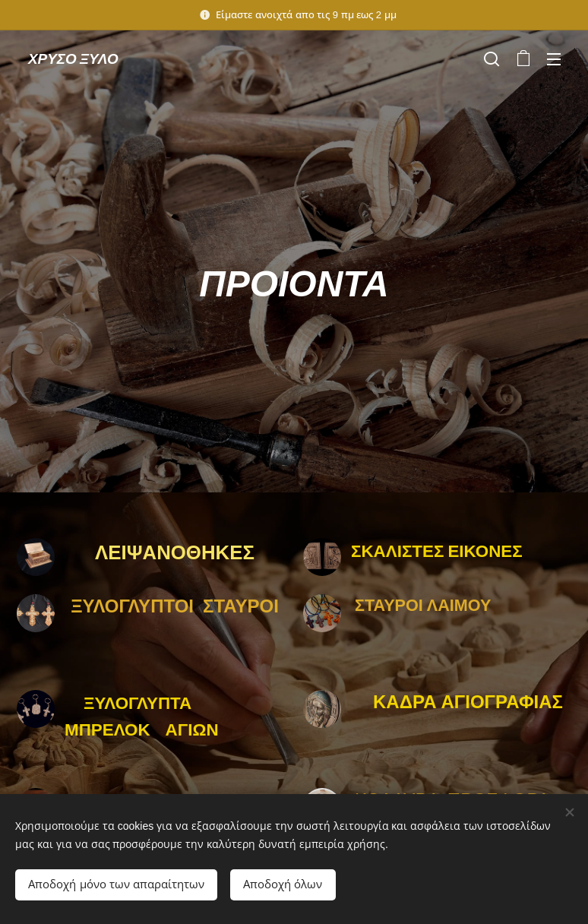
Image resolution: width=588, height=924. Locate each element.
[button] (492, 59)
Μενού (554, 59)
